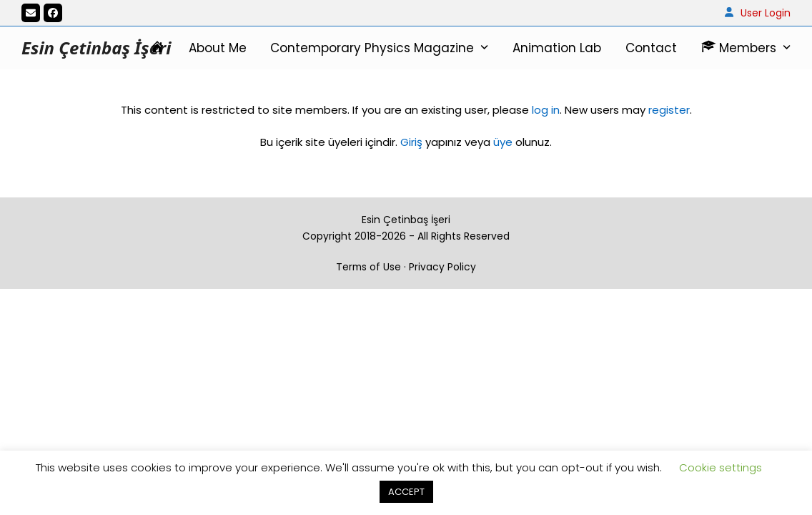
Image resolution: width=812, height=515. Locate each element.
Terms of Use (368, 267)
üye (503, 142)
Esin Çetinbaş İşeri (96, 48)
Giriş (411, 142)
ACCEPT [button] (406, 492)
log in (544, 110)
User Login (766, 13)
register (669, 110)
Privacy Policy (442, 267)
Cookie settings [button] (721, 467)
